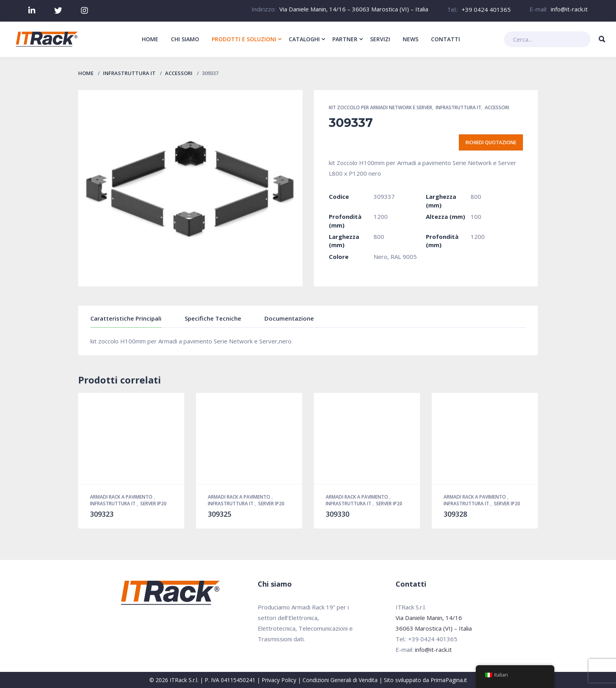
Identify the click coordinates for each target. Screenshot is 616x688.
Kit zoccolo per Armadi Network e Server (380, 107)
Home (86, 73)
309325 (220, 514)
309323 (102, 514)
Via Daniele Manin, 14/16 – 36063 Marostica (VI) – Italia (354, 9)
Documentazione (289, 318)
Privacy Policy (279, 680)
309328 (455, 514)
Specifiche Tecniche (213, 318)
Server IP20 (153, 504)
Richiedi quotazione (491, 142)
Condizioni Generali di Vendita (340, 680)
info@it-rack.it (569, 9)
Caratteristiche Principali (126, 318)
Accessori (179, 73)
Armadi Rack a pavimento (122, 497)
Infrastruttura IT (129, 73)
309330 (337, 514)
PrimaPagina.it (449, 680)
